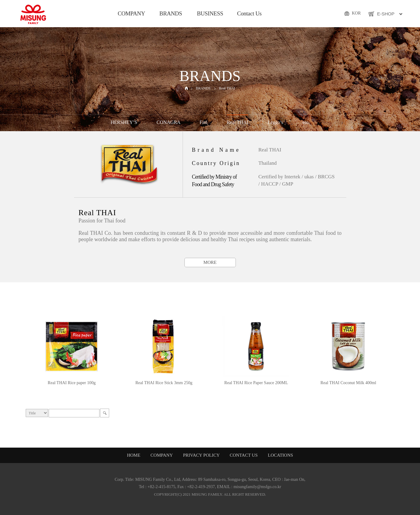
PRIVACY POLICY (202, 455)
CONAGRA (168, 122)
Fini (203, 122)
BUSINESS (210, 13)
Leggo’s (275, 122)
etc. (306, 122)
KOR (356, 13)
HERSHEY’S (124, 122)
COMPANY (131, 13)
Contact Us (249, 13)
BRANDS (171, 13)
